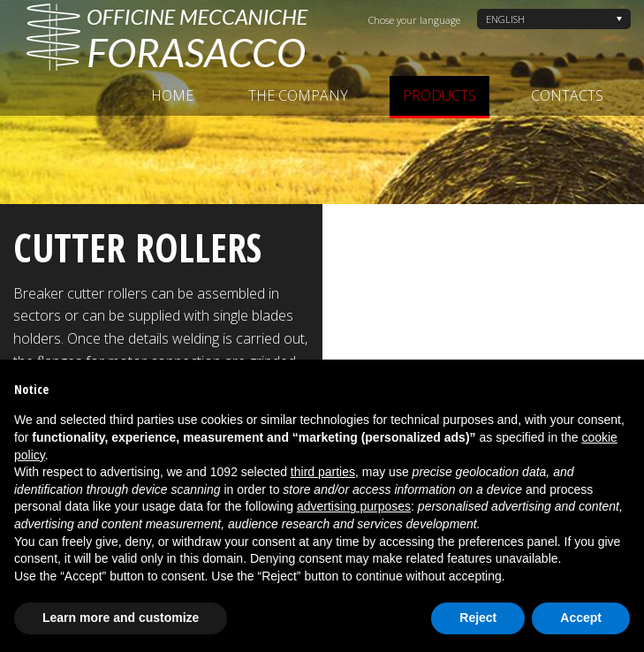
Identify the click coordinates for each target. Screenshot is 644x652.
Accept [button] (581, 618)
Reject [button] (478, 618)
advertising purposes (354, 506)
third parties (323, 472)
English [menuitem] (505, 19)
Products (439, 95)
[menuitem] (554, 19)
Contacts (567, 95)
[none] (554, 19)
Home (172, 95)
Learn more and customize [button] (121, 618)
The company (298, 95)
